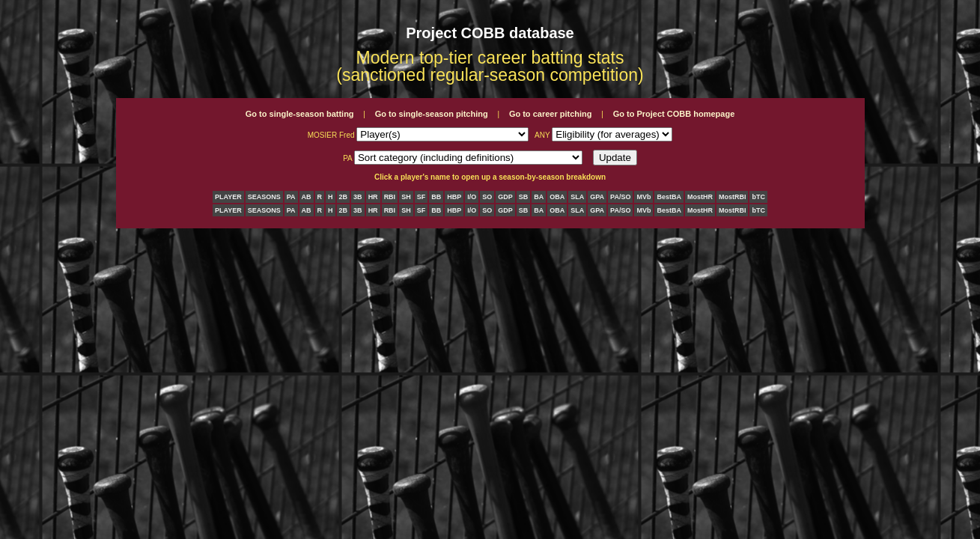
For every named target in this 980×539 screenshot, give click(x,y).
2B (344, 197)
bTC (758, 197)
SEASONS (264, 197)
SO (487, 197)
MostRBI (733, 197)
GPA (597, 197)
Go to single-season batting (300, 114)
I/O (472, 197)
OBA (557, 197)
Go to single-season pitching (432, 114)
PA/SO (620, 197)
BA (539, 197)
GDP (505, 197)
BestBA (669, 197)
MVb (643, 197)
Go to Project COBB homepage (674, 114)
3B (358, 197)
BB (436, 197)
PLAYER (228, 197)
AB (307, 197)
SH (406, 197)
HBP (454, 197)
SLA (577, 197)
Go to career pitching (551, 114)
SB (524, 197)
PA (291, 197)
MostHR (700, 197)
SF (421, 197)
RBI (390, 197)
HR (373, 197)
